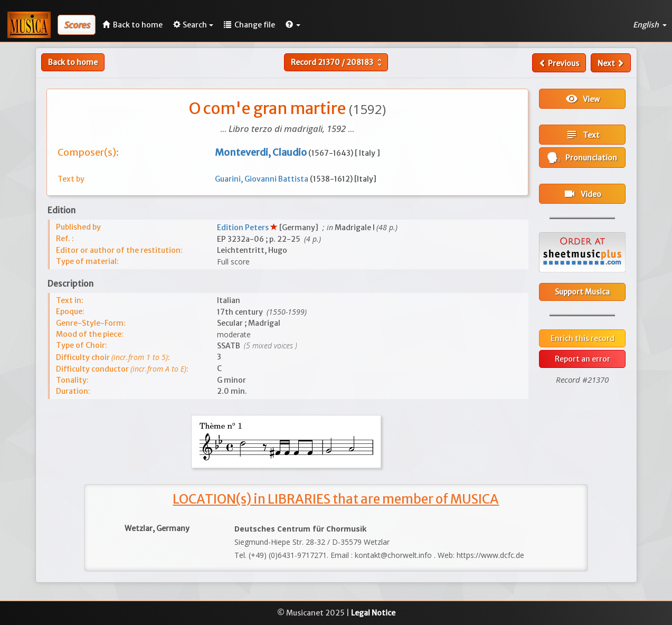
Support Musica (582, 292)
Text (583, 135)
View (583, 99)
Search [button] (193, 25)
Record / (338, 62)
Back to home (73, 62)
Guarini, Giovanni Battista (262, 179)
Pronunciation (582, 158)
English (650, 25)
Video (582, 194)
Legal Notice (373, 613)
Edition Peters (244, 228)
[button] (293, 25)
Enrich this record (583, 338)
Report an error (583, 359)
